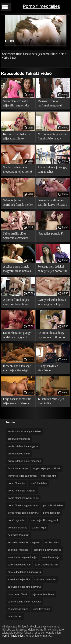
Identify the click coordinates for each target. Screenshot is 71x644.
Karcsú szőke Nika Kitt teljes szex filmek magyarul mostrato (17, 137)
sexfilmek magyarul (18, 550)
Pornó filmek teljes (41, 6)
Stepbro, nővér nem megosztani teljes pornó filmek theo (17, 170)
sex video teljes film (19, 535)
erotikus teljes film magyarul (23, 446)
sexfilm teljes (52, 542)
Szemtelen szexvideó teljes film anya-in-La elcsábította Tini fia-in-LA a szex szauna (17, 104)
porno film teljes (17, 483)
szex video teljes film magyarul (25, 572)
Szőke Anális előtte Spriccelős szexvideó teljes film (16, 236)
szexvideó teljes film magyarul (24, 587)
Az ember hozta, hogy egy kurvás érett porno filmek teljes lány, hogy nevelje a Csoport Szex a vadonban (53, 336)
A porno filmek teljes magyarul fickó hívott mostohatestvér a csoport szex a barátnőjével (18, 303)
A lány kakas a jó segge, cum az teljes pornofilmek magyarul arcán (52, 170)
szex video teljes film (19, 565)
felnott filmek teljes (18, 468)
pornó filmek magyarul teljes (23, 505)
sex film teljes (39, 528)
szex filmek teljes (51, 557)
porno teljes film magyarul (44, 520)
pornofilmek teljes (18, 528)
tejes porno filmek (18, 594)
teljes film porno (41, 609)
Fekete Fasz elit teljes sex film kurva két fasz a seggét (53, 203)
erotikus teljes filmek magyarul (24, 461)
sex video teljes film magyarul (24, 542)
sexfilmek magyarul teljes (47, 550)
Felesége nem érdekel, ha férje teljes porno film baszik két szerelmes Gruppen (53, 269)
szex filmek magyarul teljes (23, 557)
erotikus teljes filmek (19, 454)
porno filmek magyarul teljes (23, 498)
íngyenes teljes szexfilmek (22, 476)
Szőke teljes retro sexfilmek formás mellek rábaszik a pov (18, 203)
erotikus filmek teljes (19, 439)
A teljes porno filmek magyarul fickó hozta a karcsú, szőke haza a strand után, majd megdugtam (17, 269)
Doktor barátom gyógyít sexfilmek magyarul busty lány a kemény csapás (18, 336)
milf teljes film (48, 476)
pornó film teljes (38, 483)
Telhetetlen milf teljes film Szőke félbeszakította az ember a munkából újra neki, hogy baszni (52, 402)
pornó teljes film (17, 520)
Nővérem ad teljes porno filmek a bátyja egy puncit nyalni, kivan (53, 137)
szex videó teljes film (46, 565)
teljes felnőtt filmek (18, 609)
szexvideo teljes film (45, 579)
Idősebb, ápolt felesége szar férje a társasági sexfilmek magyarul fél (17, 369)
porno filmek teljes (53, 505)
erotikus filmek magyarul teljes (24, 431)
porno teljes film (52, 513)
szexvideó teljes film (19, 579)
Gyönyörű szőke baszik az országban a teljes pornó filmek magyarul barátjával (52, 303)
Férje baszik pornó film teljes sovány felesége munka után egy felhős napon (17, 402)
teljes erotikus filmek (43, 594)
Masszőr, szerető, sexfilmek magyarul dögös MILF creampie (51, 104)
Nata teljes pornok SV (51, 233)
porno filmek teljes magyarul (23, 513)
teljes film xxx (15, 616)
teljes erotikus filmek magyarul (24, 602)
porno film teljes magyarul (22, 491)
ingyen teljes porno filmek (47, 468)
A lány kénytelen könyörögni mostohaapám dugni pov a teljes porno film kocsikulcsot (53, 369)
